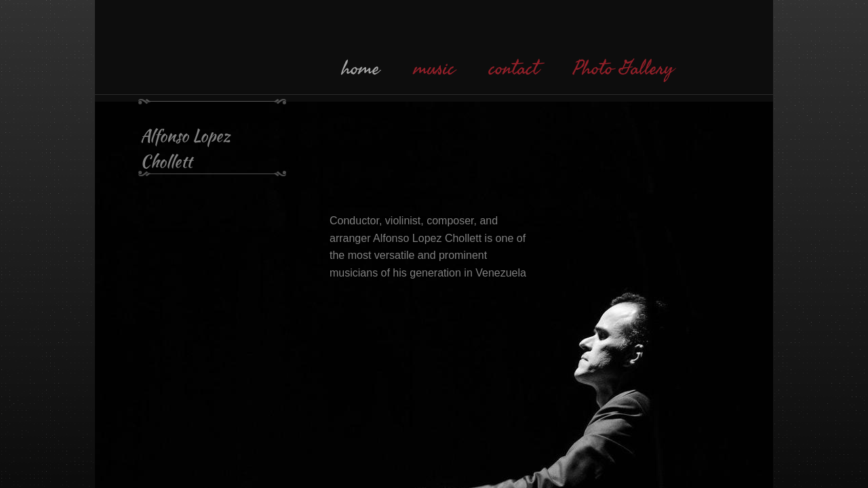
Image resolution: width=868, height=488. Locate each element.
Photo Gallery (623, 68)
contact (514, 68)
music (434, 68)
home (361, 68)
